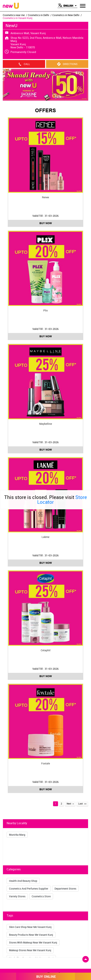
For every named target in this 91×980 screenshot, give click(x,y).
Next (69, 804)
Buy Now (46, 223)
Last (80, 804)
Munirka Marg (17, 835)
